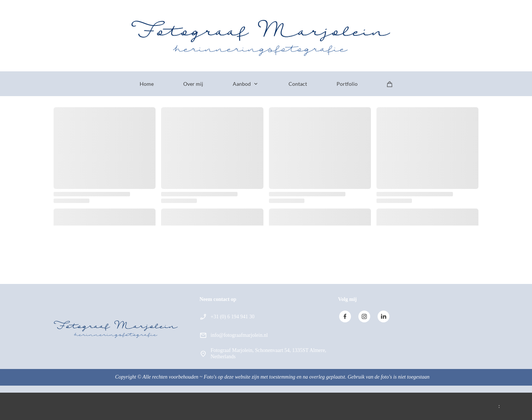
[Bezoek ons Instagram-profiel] (364, 316)
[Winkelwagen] (390, 84)
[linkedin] (383, 316)
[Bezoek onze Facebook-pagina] (345, 316)
